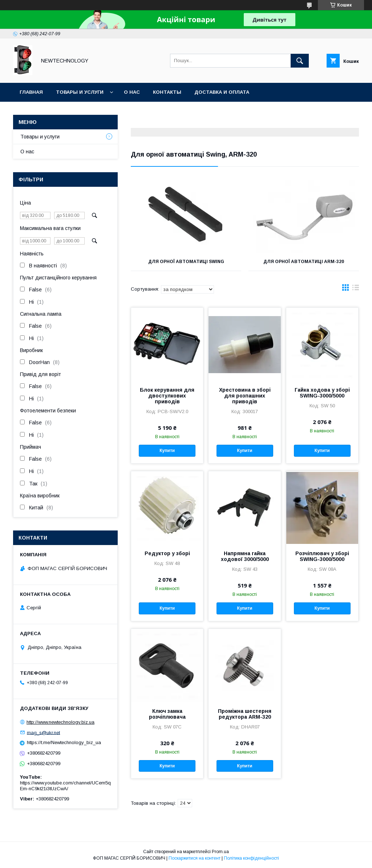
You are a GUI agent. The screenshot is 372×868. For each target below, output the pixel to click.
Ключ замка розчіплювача (167, 714)
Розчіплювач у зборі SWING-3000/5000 (322, 556)
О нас (132, 92)
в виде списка (356, 289)
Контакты (167, 92)
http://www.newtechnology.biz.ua (60, 722)
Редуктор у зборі (167, 553)
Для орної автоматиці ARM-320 (304, 262)
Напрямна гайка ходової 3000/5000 (245, 556)
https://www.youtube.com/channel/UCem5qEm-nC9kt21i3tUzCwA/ (65, 786)
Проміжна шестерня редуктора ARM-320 (245, 714)
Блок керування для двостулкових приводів (167, 396)
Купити (167, 451)
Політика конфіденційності (251, 858)
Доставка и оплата (222, 92)
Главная (31, 92)
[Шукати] (300, 61)
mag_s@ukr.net (43, 732)
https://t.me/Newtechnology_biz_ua (64, 742)
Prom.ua (220, 852)
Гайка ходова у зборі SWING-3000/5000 (322, 393)
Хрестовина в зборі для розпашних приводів (245, 396)
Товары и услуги (80, 92)
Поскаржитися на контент (195, 858)
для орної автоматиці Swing (186, 262)
